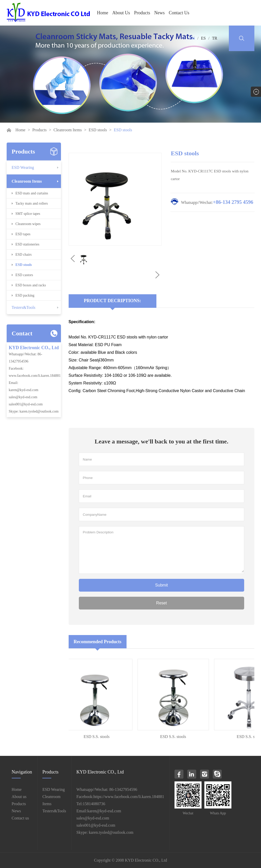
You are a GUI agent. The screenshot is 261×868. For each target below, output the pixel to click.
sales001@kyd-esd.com (26, 404)
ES (203, 38)
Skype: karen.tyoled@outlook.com (34, 411)
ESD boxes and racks (31, 285)
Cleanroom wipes (28, 224)
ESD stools (98, 130)
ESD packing (25, 295)
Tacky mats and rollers (32, 203)
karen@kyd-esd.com (23, 390)
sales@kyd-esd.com (23, 397)
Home (103, 13)
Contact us (20, 818)
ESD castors (24, 275)
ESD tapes (23, 234)
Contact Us (179, 13)
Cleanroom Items (68, 130)
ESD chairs (24, 255)
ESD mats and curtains (32, 193)
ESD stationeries (28, 244)
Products (142, 13)
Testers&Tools (24, 307)
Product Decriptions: (113, 301)
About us (19, 797)
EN (192, 38)
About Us (121, 13)
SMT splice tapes (28, 214)
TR (215, 38)
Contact (22, 333)
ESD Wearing (23, 167)
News (160, 13)
